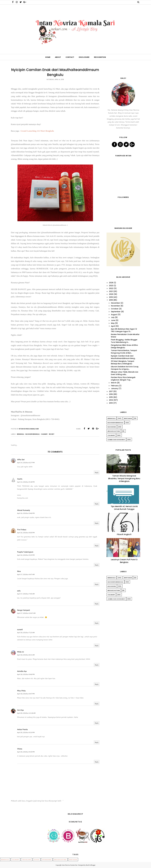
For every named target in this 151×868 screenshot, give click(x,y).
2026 (111, 283)
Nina (19, 571)
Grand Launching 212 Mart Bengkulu (37, 131)
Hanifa (20, 479)
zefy (19, 591)
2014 (111, 400)
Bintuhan (128, 418)
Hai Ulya (20, 710)
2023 (111, 286)
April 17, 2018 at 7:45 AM (26, 594)
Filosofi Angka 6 (124, 534)
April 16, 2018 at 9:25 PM (26, 555)
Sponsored (47, 860)
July (113, 317)
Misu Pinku (21, 691)
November (115, 306)
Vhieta (20, 749)
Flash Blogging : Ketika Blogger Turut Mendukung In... (124, 341)
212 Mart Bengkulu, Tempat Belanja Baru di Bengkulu (123, 362)
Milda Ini (20, 652)
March (114, 383)
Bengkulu (21, 434)
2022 (111, 288)
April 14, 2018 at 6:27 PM (26, 463)
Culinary (44, 434)
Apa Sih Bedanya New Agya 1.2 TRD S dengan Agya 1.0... (124, 330)
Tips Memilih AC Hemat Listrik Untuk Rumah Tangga (124, 508)
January (115, 388)
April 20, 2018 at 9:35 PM (26, 752)
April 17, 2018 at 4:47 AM (26, 574)
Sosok (37, 860)
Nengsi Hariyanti (23, 610)
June (113, 320)
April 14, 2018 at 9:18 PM (26, 482)
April (113, 326)
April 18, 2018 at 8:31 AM (26, 655)
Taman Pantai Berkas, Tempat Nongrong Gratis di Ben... (124, 352)
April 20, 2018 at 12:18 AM (26, 713)
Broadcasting (114, 431)
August (114, 315)
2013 (111, 403)
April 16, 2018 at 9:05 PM (26, 533)
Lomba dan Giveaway (116, 440)
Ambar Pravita (22, 729)
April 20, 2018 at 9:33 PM (26, 732)
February (115, 386)
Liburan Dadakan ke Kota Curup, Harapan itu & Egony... (125, 368)
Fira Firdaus (22, 530)
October (115, 309)
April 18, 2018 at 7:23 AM (26, 633)
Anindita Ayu (22, 671)
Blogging (112, 427)
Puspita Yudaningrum (25, 552)
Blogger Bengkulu (33, 434)
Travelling (27, 860)
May (113, 323)
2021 (111, 291)
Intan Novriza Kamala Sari (70, 865)
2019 (111, 297)
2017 (111, 391)
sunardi (20, 630)
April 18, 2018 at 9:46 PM (26, 674)
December (115, 303)
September (116, 312)
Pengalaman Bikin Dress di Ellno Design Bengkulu (124, 346)
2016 (111, 394)
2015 (111, 397)
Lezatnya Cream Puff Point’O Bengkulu (124, 561)
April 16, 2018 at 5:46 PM (26, 513)
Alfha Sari (21, 460)
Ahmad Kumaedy (23, 510)
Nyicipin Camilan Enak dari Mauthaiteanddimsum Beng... (123, 357)
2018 (111, 300)
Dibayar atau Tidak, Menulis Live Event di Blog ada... (125, 373)
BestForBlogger (91, 865)
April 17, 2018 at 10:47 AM (26, 613)
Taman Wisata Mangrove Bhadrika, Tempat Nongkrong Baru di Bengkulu (124, 479)
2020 (111, 294)
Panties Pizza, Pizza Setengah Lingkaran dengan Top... (123, 379)
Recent (52, 434)
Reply (97, 473)
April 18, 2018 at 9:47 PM (26, 694)
